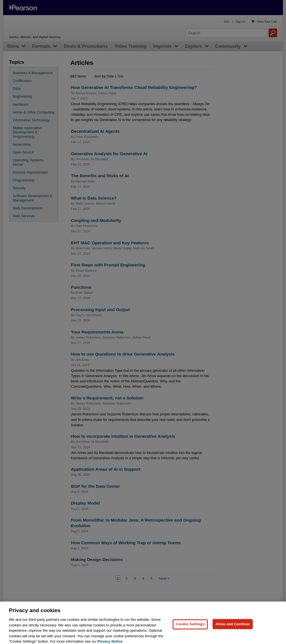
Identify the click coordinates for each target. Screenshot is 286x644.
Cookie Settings (190, 633)
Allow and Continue (233, 633)
